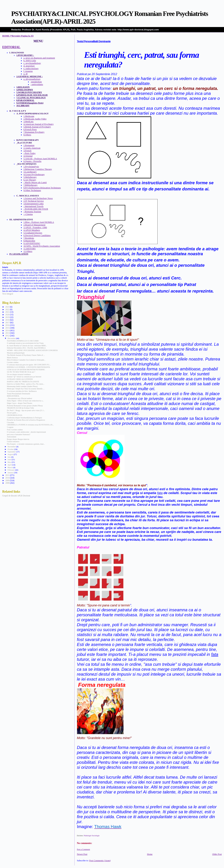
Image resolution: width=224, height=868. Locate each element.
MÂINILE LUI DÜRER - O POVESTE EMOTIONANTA (28, 367)
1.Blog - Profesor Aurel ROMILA (39, 222)
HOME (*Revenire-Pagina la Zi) (18, 36)
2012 (8, 336)
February (11, 470)
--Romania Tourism (32, 212)
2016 (8, 325)
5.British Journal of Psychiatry (37, 127)
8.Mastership (29, 241)
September (12, 452)
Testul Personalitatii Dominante (94, 41)
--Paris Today (30, 153)
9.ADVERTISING (32, 243)
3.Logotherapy (30, 172)
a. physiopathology (32, 79)
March (10, 467)
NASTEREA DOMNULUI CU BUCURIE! (23, 341)
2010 (8, 478)
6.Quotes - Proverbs (33, 161)
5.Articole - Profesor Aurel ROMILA (40, 159)
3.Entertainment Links (34, 204)
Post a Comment (83, 849)
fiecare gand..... (13, 413)
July (9, 457)
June (10, 459)
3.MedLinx (29, 122)
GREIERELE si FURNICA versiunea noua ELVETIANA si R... (30, 425)
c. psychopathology (32, 63)
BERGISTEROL (13, 396)
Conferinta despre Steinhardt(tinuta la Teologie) (24, 418)
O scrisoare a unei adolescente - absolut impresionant (26, 432)
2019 (8, 317)
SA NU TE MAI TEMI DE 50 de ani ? (21, 372)
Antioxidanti (11, 437)
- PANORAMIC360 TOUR (36, 209)
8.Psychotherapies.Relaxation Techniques (42, 188)
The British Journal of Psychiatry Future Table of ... (26, 355)
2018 (8, 320)
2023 (8, 307)
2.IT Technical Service (34, 201)
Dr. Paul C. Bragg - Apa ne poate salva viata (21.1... (26, 410)
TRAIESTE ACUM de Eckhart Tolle (20, 408)
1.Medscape (29, 116)
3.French (27, 151)
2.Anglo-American (32, 148)
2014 (8, 330)
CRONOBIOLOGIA (14, 415)
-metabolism (36, 82)
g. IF (26, 74)
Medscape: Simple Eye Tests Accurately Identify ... (26, 389)
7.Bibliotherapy (31, 185)
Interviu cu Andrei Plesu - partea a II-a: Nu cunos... (26, 384)
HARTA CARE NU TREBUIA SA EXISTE (23, 382)
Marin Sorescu (12, 358)
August (11, 454)
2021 (8, 312)
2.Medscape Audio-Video (35, 119)
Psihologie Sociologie (92, 836)
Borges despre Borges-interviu (18, 439)
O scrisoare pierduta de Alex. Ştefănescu (22, 391)
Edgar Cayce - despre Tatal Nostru (20, 403)
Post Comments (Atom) (100, 861)
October (11, 449)
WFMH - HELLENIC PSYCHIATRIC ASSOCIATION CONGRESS (32, 350)
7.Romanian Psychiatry (34, 132)
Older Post (217, 854)
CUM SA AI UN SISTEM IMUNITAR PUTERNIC (26, 370)
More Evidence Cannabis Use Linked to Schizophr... (26, 360)
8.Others (27, 135)
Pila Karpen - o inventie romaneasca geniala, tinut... (26, 444)
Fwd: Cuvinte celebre (15, 430)
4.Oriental (28, 156)
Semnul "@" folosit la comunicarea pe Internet (24, 377)
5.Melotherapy (30, 177)
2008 (8, 483)
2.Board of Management (34, 225)
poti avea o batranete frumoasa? (19, 434)
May (10, 462)
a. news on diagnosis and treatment (39, 58)
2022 (8, 309)
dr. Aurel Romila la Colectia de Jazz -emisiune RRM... (27, 346)
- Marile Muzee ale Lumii (35, 182)
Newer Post (82, 854)
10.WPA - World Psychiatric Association (42, 246)
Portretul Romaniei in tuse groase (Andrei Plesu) (25, 406)
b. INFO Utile (30, 61)
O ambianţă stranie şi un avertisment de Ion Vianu (25, 343)
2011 (8, 475)
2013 (8, 333)
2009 (8, 480)
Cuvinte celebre (13, 362)
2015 (8, 328)
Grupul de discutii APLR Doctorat (16, 496)
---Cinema (28, 214)
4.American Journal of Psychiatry (39, 124)
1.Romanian (29, 145)
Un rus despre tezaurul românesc (19, 374)
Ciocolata (10, 422)
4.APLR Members (32, 230)
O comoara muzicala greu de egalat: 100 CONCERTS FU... (29, 365)
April (10, 465)
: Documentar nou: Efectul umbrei (19, 398)
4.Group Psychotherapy (34, 175)
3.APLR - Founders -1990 (35, 228)
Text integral (8, 294)
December (12, 338)
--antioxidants (37, 84)
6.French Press (30, 129)
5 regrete (10, 427)
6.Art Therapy (30, 180)
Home (150, 854)
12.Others (28, 251)
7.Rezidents (29, 238)
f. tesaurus (28, 71)
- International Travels (33, 206)
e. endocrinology (31, 69)
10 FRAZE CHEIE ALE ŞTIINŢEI (20, 379)
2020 (8, 315)
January (11, 473)
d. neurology (29, 66)
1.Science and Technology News (38, 198)
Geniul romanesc (13, 442)
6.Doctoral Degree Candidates (37, 235)
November (12, 447)
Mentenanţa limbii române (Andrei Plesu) (22, 386)
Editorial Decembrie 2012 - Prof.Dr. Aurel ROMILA (26, 348)
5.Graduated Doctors (33, 233)
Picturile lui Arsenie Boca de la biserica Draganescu (26, 420)
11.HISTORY (30, 249)
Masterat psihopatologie (16, 353)
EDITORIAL (11, 47)
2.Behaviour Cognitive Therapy (38, 169)
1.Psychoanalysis (31, 167)
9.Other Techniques (32, 190)
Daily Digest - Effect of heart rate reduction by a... (25, 401)
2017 (8, 323)
